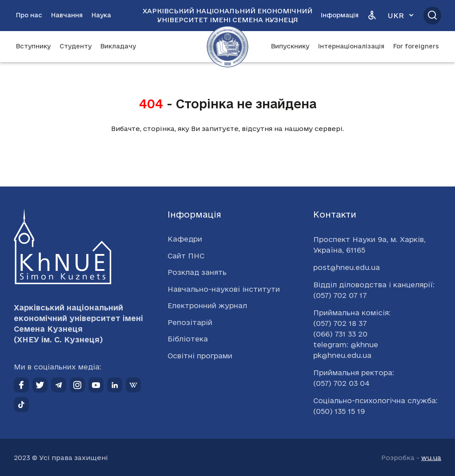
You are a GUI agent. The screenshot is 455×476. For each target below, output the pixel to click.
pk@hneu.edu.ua (342, 355)
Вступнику (33, 46)
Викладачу (118, 46)
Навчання (67, 15)
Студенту (76, 46)
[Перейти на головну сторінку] (227, 47)
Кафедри (185, 239)
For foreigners (416, 46)
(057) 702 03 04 (341, 383)
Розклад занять (197, 272)
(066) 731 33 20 (340, 334)
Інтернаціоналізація (351, 46)
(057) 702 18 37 (340, 323)
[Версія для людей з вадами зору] (372, 16)
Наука (101, 15)
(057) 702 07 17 (340, 295)
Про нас (29, 15)
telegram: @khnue (346, 345)
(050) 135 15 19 (339, 411)
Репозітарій (190, 322)
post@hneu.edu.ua (347, 267)
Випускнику (290, 46)
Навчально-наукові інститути (224, 289)
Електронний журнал (207, 305)
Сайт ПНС (186, 256)
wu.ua (431, 458)
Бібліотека (188, 339)
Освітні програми (200, 356)
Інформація (340, 15)
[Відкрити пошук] (432, 16)
